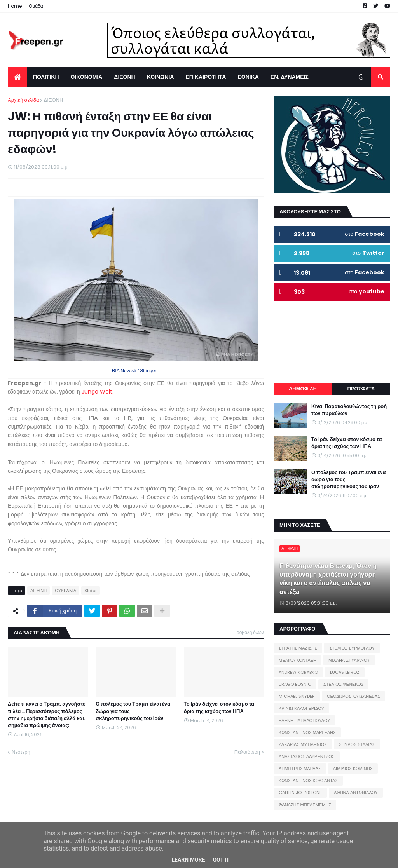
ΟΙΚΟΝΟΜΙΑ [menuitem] (87, 77)
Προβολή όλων (249, 632)
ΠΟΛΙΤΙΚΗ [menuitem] (46, 77)
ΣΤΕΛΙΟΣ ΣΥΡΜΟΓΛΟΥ (352, 648)
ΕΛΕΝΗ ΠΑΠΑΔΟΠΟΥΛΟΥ (304, 720)
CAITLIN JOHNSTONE (300, 793)
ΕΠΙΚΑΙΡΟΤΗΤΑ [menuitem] (206, 77)
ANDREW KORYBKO (298, 672)
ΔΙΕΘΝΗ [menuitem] (124, 77)
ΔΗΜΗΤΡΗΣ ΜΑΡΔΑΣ (300, 769)
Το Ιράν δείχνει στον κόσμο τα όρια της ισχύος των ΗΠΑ (219, 708)
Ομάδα (36, 6)
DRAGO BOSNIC (295, 684)
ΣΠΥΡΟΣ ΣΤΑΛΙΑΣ (357, 744)
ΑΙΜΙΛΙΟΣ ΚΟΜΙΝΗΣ (353, 769)
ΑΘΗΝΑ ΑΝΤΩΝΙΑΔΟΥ (356, 793)
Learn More (188, 860)
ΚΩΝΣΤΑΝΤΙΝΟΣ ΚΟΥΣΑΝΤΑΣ (308, 781)
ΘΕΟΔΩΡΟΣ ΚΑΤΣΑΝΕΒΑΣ (353, 696)
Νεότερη (21, 752)
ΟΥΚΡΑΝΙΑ (65, 591)
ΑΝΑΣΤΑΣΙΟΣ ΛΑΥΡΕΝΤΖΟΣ (307, 756)
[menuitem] (17, 77)
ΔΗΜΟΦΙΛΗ (303, 389)
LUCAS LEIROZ (345, 672)
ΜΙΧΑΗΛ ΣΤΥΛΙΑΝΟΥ (349, 660)
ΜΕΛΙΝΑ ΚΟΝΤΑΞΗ (298, 660)
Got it (221, 860)
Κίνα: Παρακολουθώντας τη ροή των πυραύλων (349, 410)
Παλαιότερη (247, 752)
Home (15, 6)
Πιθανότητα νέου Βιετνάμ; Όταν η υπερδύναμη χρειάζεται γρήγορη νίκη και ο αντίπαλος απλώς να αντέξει (328, 579)
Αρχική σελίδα (23, 100)
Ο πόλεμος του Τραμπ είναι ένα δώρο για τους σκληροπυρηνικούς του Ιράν (133, 711)
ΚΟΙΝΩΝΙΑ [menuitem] (161, 77)
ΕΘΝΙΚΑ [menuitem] (248, 77)
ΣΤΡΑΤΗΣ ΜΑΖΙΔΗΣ (298, 648)
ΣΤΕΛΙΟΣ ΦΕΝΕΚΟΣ (343, 684)
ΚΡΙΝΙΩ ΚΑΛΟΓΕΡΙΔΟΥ (301, 708)
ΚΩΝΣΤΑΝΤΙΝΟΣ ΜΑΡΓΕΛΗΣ (307, 732)
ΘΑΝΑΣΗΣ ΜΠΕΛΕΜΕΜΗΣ (305, 805)
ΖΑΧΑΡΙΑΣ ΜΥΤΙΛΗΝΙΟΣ (303, 744)
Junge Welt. (98, 392)
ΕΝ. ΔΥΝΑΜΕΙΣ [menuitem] (290, 77)
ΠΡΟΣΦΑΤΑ (361, 389)
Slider (91, 591)
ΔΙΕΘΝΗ (53, 100)
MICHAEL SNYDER (297, 696)
